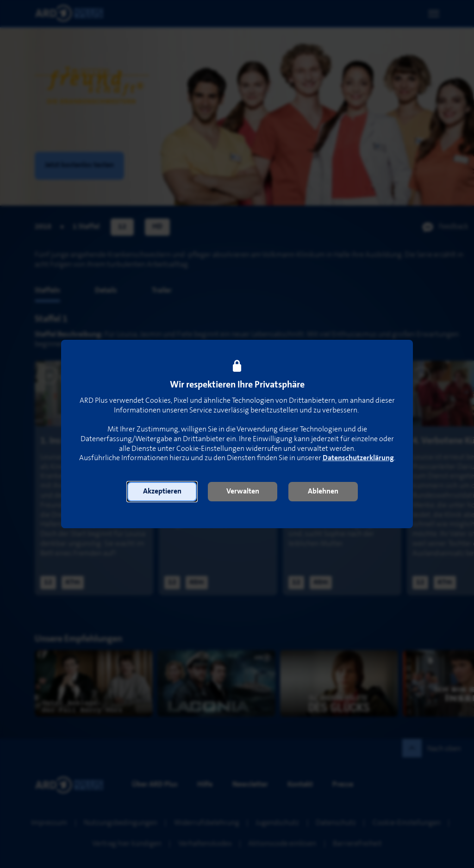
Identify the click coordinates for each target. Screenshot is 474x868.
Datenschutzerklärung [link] (358, 458)
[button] (162, 492)
